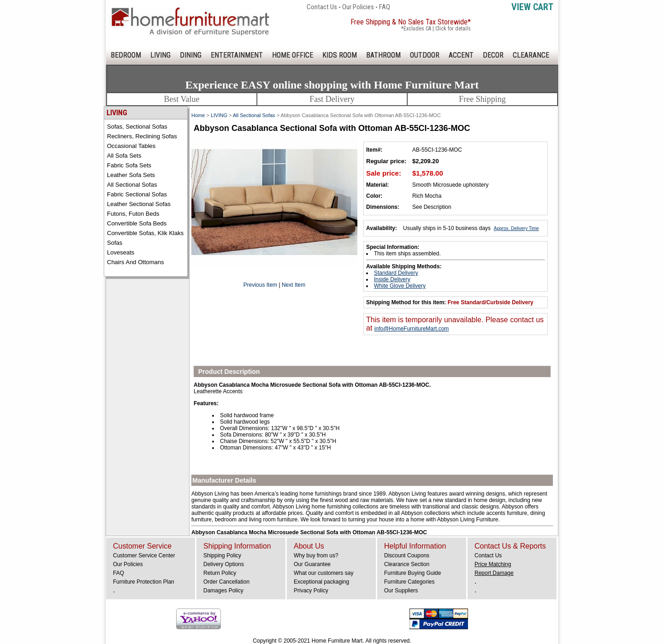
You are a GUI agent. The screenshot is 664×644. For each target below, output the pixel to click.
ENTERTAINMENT (237, 55)
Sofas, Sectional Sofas (137, 127)
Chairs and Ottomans (136, 262)
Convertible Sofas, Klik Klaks (145, 233)
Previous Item (260, 285)
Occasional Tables (131, 146)
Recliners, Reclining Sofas (142, 136)
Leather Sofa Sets (131, 175)
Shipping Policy (222, 555)
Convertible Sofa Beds (137, 223)
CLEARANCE (531, 55)
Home (198, 115)
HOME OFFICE (293, 55)
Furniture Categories (409, 582)
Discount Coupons (407, 555)
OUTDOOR (425, 55)
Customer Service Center (144, 555)
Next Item (293, 285)
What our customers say (323, 573)
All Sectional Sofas (132, 185)
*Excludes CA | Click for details (436, 29)
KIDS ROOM (340, 55)
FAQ (385, 7)
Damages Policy (223, 591)
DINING (191, 55)
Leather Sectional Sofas (139, 204)
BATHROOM (383, 55)
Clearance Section (407, 564)
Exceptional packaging (321, 582)
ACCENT (461, 55)
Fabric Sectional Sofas (137, 194)
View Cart (532, 7)
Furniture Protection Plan (144, 582)
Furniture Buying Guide (412, 573)
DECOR (493, 55)
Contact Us (322, 7)
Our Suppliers (401, 591)
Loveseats (121, 252)
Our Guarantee (312, 564)
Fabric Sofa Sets (129, 165)
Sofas (115, 243)
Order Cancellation (226, 582)
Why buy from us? (316, 555)
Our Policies (358, 7)
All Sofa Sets (124, 156)
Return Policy (220, 573)
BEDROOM (126, 55)
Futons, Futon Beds (133, 214)
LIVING (160, 55)
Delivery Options (224, 564)
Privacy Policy (311, 591)
